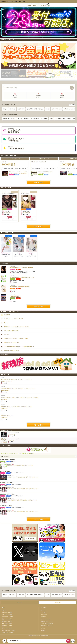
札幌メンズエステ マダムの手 (11, 343)
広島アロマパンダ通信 (7, 626)
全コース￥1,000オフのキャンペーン (15, 159)
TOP (3, 608)
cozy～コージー (25, 192)
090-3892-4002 (7, 213)
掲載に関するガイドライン (47, 621)
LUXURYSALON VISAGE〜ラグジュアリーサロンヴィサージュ (19, 347)
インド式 (20, 119)
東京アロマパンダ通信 (7, 612)
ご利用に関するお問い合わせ (47, 623)
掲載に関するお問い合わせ (47, 626)
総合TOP (4, 610)
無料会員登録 (58, 603)
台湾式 (51, 119)
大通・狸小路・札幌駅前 (69, 109)
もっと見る (39, 182)
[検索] (72, 88)
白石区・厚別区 (21, 109)
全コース (15, 164)
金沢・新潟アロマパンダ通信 (9, 630)
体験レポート (44, 610)
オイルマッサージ (35, 119)
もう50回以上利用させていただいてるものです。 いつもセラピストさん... (18, 388)
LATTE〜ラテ (4, 408)
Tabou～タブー (12, 434)
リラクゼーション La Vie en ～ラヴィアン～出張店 (16, 339)
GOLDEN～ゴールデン (6, 381)
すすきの (5, 109)
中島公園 (47, 109)
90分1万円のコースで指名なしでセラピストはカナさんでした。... (16, 379)
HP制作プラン (44, 617)
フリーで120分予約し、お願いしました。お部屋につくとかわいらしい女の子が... (20, 397)
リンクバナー (44, 615)
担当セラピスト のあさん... (7, 416)
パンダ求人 (43, 612)
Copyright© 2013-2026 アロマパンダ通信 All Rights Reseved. (38, 635)
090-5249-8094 (26, 213)
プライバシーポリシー (46, 619)
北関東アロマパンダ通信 (8, 632)
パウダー (69, 119)
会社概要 (43, 630)
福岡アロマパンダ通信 (7, 623)
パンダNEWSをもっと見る (39, 306)
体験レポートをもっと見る (39, 425)
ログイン (19, 603)
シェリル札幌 (4, 399)
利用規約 (43, 628)
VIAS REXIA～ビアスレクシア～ (12, 331)
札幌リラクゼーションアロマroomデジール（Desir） (17, 327)
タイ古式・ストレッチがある (9, 119)
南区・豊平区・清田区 (57, 109)
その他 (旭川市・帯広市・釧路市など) (35, 109)
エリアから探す (72, 105)
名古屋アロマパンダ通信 (8, 617)
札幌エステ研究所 (5, 390)
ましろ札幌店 (7, 315)
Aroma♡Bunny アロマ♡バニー (12, 351)
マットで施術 (44, 119)
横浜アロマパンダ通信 (7, 619)
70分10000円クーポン (44, 159)
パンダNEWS (44, 608)
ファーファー (7, 335)
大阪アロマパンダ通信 (7, 615)
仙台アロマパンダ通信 (7, 621)
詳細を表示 (8, 236)
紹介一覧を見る (39, 519)
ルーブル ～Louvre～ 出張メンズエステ (10, 192)
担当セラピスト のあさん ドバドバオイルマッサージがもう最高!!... (16, 407)
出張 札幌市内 (12, 109)
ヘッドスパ (27, 119)
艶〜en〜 (6, 323)
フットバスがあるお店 (60, 119)
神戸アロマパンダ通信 (7, 628)
